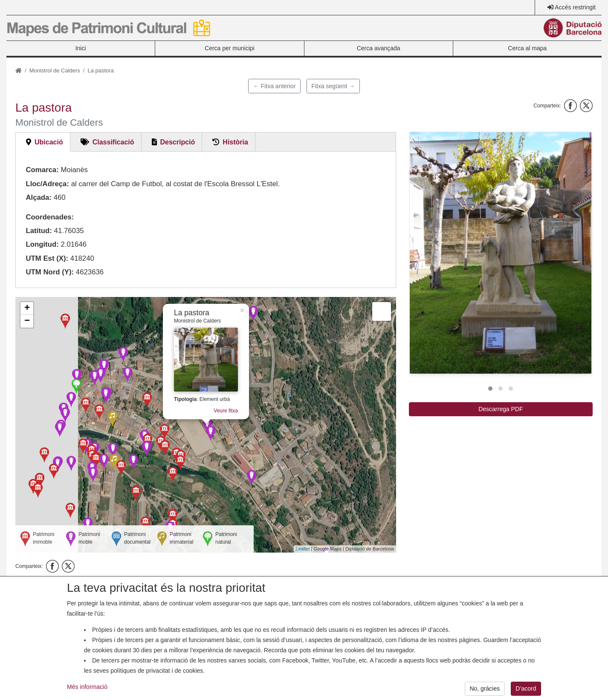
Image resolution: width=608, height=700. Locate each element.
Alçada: (39, 197)
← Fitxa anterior (275, 86)
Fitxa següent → (333, 86)
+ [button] (27, 308)
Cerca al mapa (527, 48)
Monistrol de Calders (55, 71)
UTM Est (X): (47, 258)
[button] (501, 253)
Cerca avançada (379, 48)
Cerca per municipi (230, 48)
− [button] (27, 321)
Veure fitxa (226, 411)
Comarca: (42, 170)
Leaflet (303, 549)
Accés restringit (575, 7)
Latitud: (39, 231)
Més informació (87, 694)
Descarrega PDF (501, 409)
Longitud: (42, 244)
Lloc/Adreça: (47, 184)
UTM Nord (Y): (50, 272)
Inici (81, 48)
